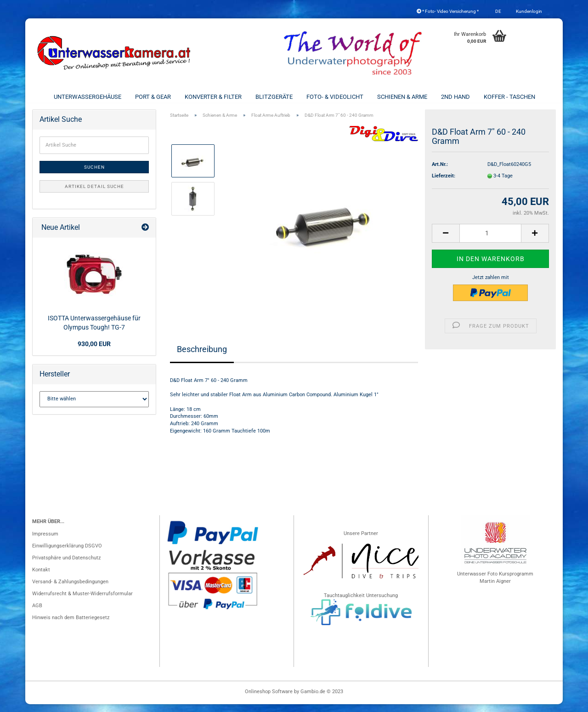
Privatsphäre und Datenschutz (66, 566)
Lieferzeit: (444, 184)
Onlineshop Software (269, 699)
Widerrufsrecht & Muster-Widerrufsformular (82, 601)
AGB (37, 613)
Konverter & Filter (213, 97)
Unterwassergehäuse (88, 97)
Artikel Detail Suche (94, 194)
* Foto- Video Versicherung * (448, 11)
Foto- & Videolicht (335, 97)
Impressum (45, 542)
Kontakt (41, 578)
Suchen (94, 175)
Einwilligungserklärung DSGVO (67, 554)
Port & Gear (153, 97)
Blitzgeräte (274, 97)
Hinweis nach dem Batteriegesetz (71, 625)
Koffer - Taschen (509, 97)
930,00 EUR (94, 352)
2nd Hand (455, 97)
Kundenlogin (529, 11)
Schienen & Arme (402, 97)
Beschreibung (202, 357)
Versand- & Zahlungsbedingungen (70, 590)
